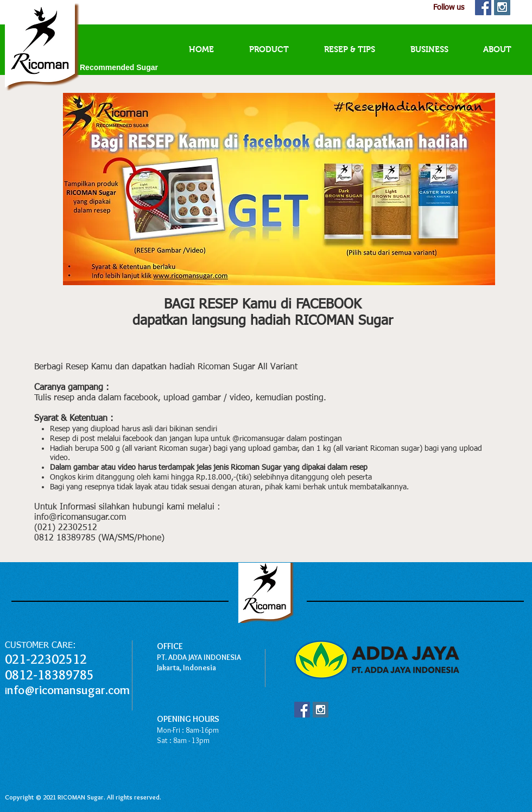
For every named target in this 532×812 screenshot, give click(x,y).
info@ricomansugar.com (80, 518)
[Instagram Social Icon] (321, 710)
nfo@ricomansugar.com (68, 690)
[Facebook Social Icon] (302, 710)
